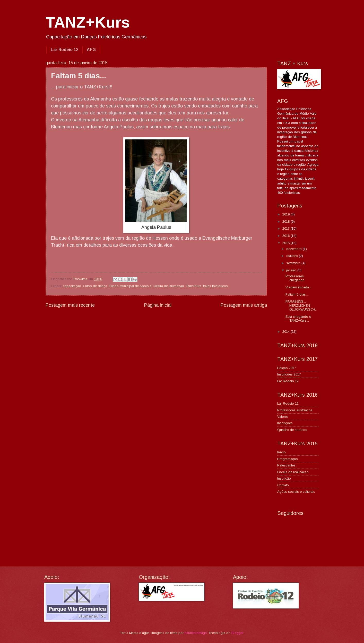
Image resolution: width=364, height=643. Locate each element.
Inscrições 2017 (289, 374)
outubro (293, 256)
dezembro (294, 249)
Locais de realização (293, 472)
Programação (288, 459)
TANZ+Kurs (88, 22)
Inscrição (284, 478)
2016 (287, 236)
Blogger (237, 633)
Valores (283, 417)
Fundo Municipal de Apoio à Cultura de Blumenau (146, 286)
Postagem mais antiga (244, 305)
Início (281, 452)
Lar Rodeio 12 (64, 50)
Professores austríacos (295, 410)
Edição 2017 (287, 368)
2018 (287, 222)
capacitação (72, 286)
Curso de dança (95, 286)
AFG (91, 50)
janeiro (292, 270)
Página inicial (158, 305)
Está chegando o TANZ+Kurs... (298, 319)
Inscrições (285, 423)
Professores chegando (295, 278)
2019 (287, 214)
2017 (287, 228)
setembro (294, 263)
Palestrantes (286, 465)
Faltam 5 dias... (297, 294)
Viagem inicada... (298, 287)
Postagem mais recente (70, 305)
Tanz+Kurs (193, 286)
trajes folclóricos (215, 286)
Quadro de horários (292, 430)
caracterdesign (196, 633)
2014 (287, 332)
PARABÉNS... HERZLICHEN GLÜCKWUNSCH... (301, 305)
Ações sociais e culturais (296, 492)
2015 (287, 243)
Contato (283, 485)
